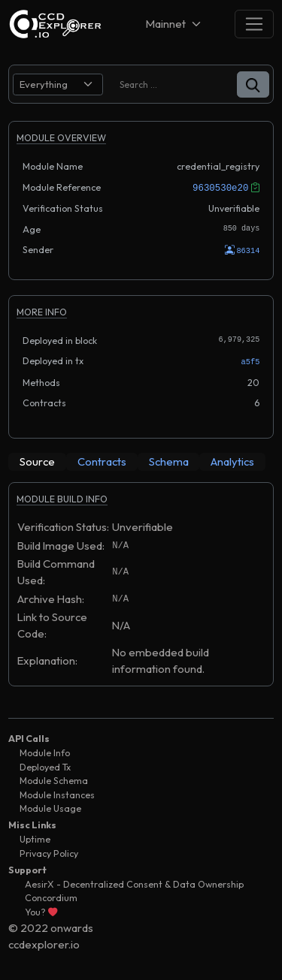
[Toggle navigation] (254, 24)
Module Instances (57, 793)
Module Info (45, 751)
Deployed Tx (45, 766)
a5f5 (251, 360)
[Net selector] (174, 24)
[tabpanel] (141, 590)
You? (41, 911)
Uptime (35, 838)
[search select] (58, 84)
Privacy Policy (49, 852)
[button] (253, 84)
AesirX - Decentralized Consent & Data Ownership (134, 883)
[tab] (37, 460)
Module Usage (50, 807)
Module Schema (54, 779)
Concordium (51, 896)
